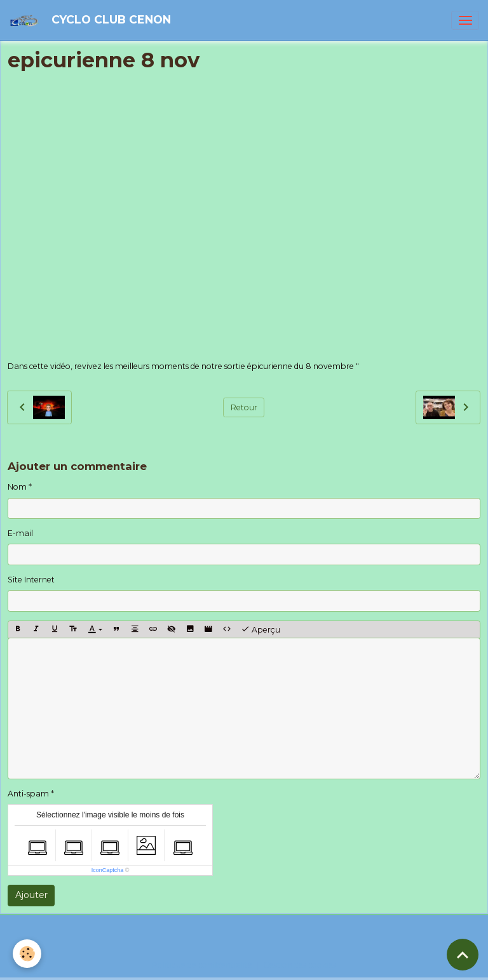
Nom (17, 487)
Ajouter (31, 895)
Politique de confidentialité (202, 965)
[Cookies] (27, 954)
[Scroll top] (463, 955)
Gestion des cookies (300, 965)
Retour (244, 407)
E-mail (20, 533)
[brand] (92, 20)
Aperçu (261, 629)
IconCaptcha (108, 870)
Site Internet (31, 580)
